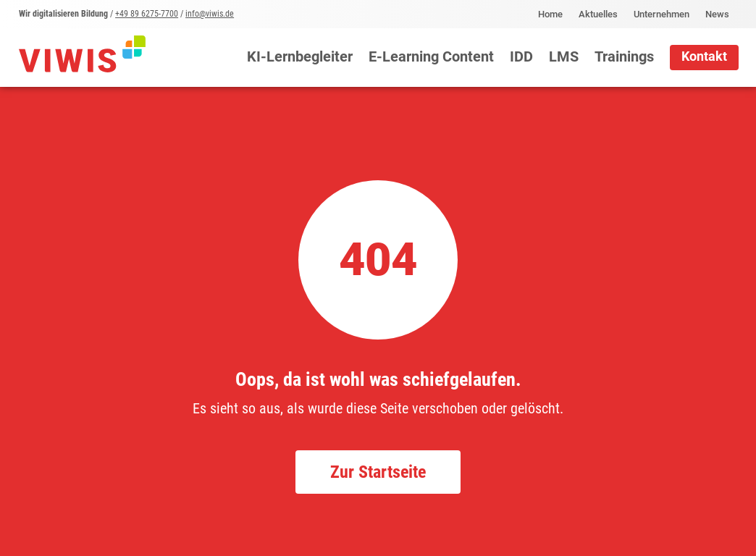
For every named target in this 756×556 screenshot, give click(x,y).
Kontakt (704, 56)
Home (550, 14)
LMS (564, 57)
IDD (521, 57)
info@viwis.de (210, 14)
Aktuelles (598, 14)
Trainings (624, 57)
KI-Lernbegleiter (300, 57)
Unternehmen (661, 14)
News (717, 14)
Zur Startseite (378, 472)
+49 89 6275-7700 (147, 14)
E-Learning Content (431, 57)
